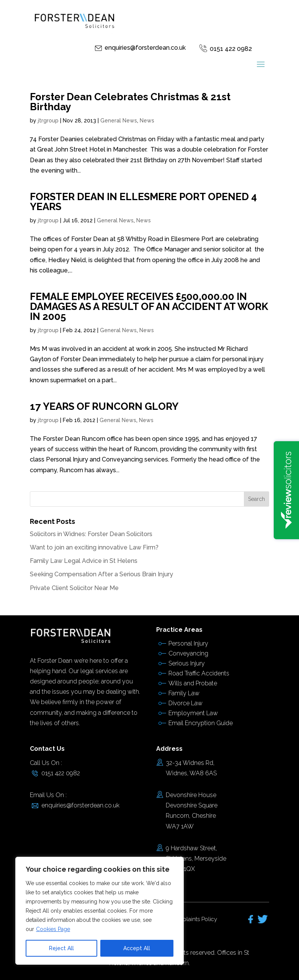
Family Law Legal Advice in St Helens (84, 561)
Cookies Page (53, 929)
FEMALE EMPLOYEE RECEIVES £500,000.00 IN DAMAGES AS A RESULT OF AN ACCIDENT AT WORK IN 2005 (149, 307)
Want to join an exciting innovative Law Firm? (94, 547)
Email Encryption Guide (201, 723)
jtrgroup (48, 121)
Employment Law (193, 713)
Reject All (61, 948)
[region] (100, 911)
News (147, 121)
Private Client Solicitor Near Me (74, 588)
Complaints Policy (194, 919)
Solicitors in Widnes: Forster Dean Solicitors (91, 534)
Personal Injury (188, 643)
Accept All (137, 948)
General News (119, 121)
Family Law (184, 693)
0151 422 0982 (231, 49)
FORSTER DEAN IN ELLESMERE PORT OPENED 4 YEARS (143, 202)
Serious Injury (187, 663)
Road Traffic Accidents (199, 673)
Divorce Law (185, 703)
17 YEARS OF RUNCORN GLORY (104, 406)
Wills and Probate (193, 683)
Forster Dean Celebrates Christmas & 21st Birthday (130, 102)
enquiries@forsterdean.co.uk (145, 48)
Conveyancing (188, 653)
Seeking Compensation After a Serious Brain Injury (101, 574)
